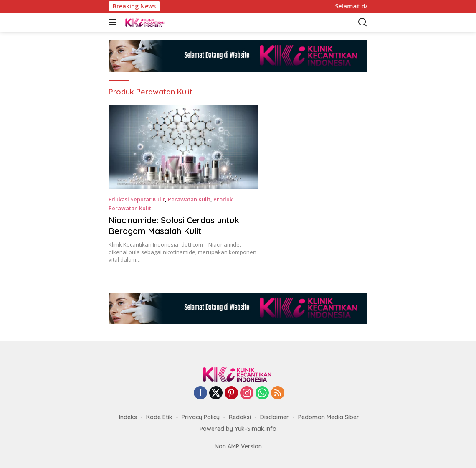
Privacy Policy (201, 417)
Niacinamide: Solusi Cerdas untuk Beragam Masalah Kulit (174, 225)
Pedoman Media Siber (329, 417)
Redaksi (240, 417)
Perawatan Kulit (189, 199)
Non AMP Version (238, 446)
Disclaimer (275, 417)
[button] (114, 22)
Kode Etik (159, 417)
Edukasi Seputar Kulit (137, 199)
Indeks (128, 417)
